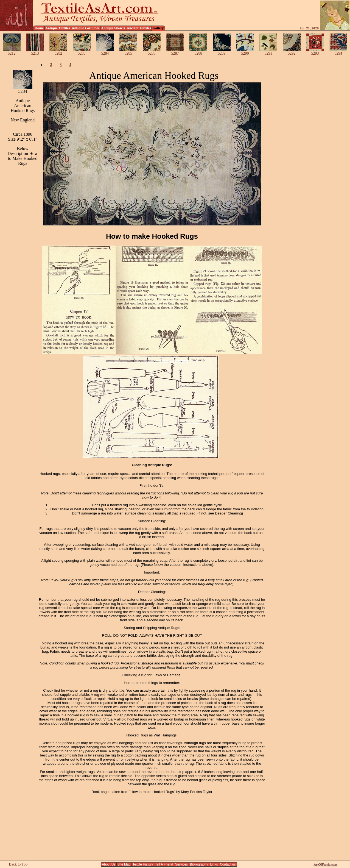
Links (214, 864)
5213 (35, 52)
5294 (338, 52)
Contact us (228, 864)
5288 (198, 52)
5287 (175, 52)
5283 (82, 52)
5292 (292, 52)
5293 (315, 52)
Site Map (124, 864)
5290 (245, 52)
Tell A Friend (164, 864)
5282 (58, 52)
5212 (12, 52)
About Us (109, 864)
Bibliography (199, 864)
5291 (268, 52)
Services (182, 864)
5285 (128, 52)
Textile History (143, 864)
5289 (222, 52)
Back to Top (18, 864)
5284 (105, 52)
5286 (152, 52)
